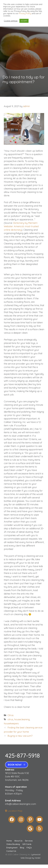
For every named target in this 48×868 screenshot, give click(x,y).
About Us (18, 841)
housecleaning (22, 719)
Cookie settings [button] (11, 21)
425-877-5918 (22, 755)
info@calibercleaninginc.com (21, 804)
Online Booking (13, 844)
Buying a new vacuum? (20, 736)
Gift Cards (27, 844)
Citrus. (11, 715)
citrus (10, 719)
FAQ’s (29, 848)
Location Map (14, 811)
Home (9, 841)
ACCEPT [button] (24, 21)
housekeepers (11, 724)
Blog (22, 848)
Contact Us (11, 851)
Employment (12, 848)
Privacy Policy (25, 13)
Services (29, 841)
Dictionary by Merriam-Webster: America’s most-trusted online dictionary (21, 226)
